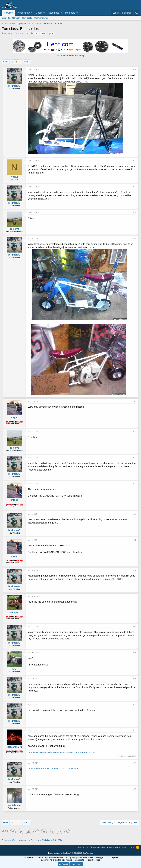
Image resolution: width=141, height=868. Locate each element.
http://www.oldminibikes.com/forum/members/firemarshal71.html (61, 752)
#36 (135, 679)
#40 (135, 789)
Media (39, 13)
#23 (135, 187)
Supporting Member (11, 18)
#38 (135, 731)
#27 (135, 432)
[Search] (137, 13)
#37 (135, 705)
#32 (135, 570)
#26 (135, 401)
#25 (135, 239)
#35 (135, 653)
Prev (6, 62)
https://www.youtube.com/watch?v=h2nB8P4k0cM (54, 768)
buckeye (14, 229)
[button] (32, 13)
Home (131, 847)
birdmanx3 (8, 33)
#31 (135, 540)
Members (70, 13)
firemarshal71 (14, 747)
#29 (135, 484)
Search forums (41, 18)
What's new (23, 13)
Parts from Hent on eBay (70, 55)
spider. (51, 33)
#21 (135, 70)
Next (26, 62)
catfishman (14, 805)
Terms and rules (98, 847)
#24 (135, 213)
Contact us (83, 847)
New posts (27, 18)
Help (124, 847)
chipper (14, 612)
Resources (54, 13)
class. (43, 33)
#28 (135, 458)
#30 (135, 514)
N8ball (14, 177)
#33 (135, 596)
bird (36, 33)
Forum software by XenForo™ (70, 853)
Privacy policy (114, 847)
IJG (14, 669)
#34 (135, 627)
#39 (135, 763)
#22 (135, 161)
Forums (8, 13)
